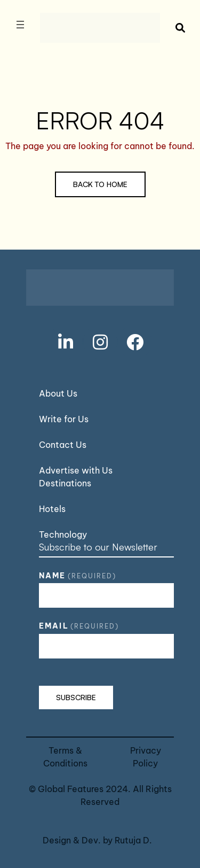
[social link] (66, 342)
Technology (63, 534)
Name (78, 576)
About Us (58, 393)
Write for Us (64, 419)
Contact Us (63, 445)
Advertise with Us (76, 470)
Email (79, 626)
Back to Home (100, 184)
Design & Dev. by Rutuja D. (97, 840)
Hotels (52, 509)
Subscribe (76, 697)
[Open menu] (20, 25)
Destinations (65, 483)
